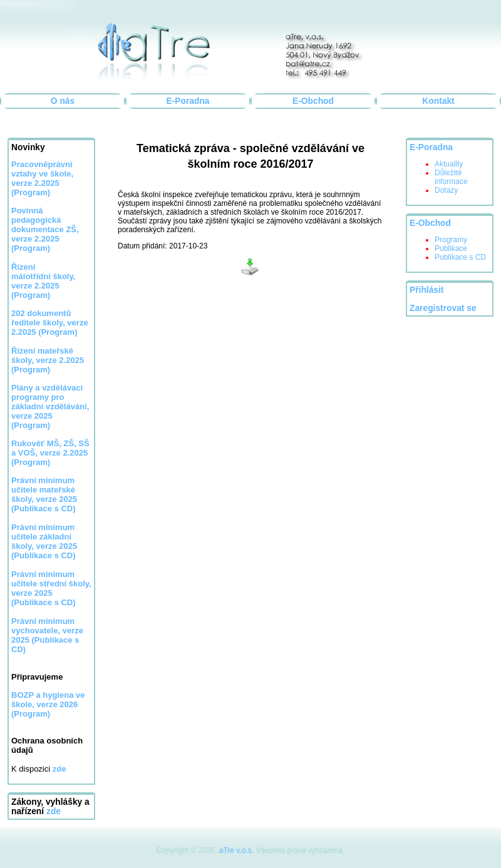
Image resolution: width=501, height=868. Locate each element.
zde (54, 811)
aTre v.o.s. (236, 850)
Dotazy (446, 190)
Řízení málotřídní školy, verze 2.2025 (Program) (43, 281)
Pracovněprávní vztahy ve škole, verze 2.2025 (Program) (42, 178)
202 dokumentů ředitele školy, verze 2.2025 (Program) (50, 323)
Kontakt (438, 101)
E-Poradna (188, 101)
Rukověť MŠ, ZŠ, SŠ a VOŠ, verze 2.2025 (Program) (50, 453)
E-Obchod (313, 101)
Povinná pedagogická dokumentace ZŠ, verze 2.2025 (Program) (45, 229)
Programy (451, 240)
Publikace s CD (460, 257)
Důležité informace (451, 177)
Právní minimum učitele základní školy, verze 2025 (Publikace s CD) (44, 541)
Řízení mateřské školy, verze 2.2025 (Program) (48, 360)
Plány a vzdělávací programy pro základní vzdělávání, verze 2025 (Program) (50, 406)
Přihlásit (426, 290)
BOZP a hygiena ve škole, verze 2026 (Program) (48, 704)
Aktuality (449, 164)
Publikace (451, 248)
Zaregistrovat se (443, 308)
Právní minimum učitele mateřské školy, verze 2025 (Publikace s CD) (44, 494)
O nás (63, 101)
